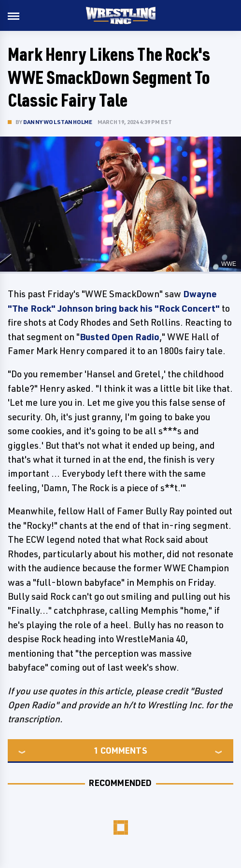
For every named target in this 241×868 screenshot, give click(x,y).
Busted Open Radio (120, 337)
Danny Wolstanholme (58, 122)
